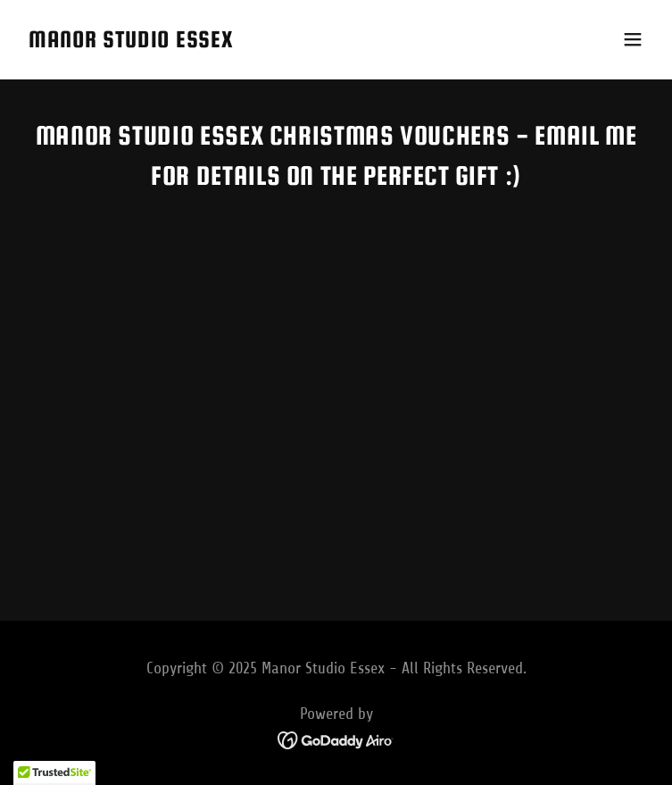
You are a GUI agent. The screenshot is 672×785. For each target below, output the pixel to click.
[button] (633, 39)
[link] (131, 42)
